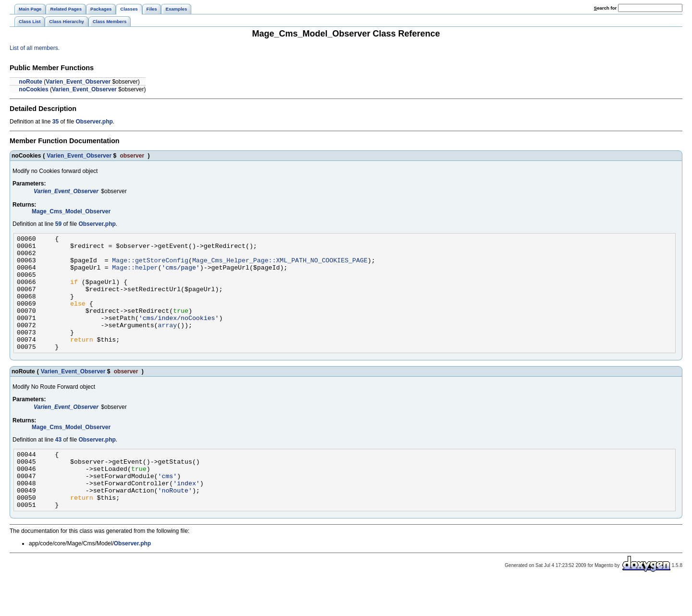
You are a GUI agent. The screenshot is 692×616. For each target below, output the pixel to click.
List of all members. (35, 48)
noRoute (31, 82)
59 (58, 224)
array (167, 344)
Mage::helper (135, 274)
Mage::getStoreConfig (150, 266)
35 (56, 122)
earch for (605, 8)
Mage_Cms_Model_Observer (71, 211)
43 (58, 463)
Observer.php (94, 122)
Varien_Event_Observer (78, 82)
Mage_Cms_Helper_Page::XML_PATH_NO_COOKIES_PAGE (280, 266)
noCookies (33, 89)
